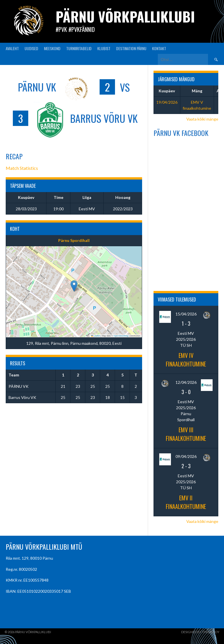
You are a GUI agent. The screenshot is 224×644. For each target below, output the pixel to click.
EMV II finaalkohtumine (186, 502)
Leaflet (96, 336)
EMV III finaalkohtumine (186, 434)
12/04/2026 (186, 382)
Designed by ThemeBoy (200, 632)
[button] (74, 286)
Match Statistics (22, 168)
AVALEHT (12, 48)
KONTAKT (159, 48)
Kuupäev (167, 91)
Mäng (197, 91)
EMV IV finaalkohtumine (186, 360)
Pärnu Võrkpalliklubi (125, 16)
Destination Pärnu (131, 48)
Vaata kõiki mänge (202, 119)
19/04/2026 (167, 102)
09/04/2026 (186, 456)
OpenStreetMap (121, 336)
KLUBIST (104, 48)
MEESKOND (52, 48)
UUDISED (31, 48)
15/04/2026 (186, 314)
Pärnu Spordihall (74, 240)
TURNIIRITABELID (79, 48)
